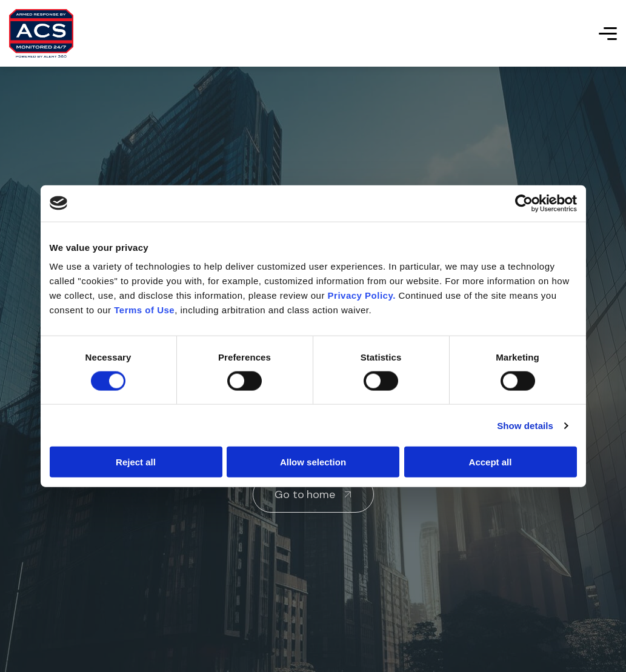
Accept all (491, 462)
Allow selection (313, 462)
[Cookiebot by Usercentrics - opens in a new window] (524, 203)
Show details (525, 425)
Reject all (136, 462)
